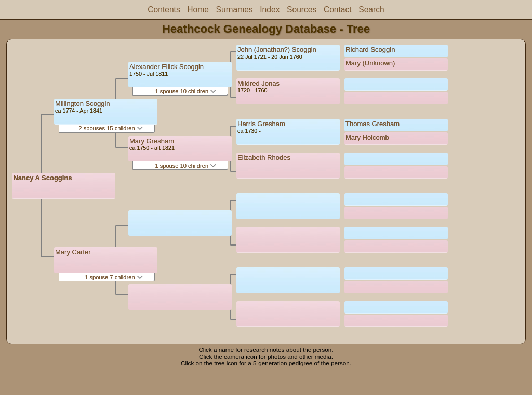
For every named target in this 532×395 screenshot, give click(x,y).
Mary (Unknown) (370, 63)
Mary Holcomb (367, 137)
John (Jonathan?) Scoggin (277, 50)
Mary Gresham (152, 141)
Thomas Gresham (373, 124)
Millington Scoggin (83, 104)
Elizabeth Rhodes (264, 158)
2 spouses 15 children (110, 128)
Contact (338, 10)
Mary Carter (73, 252)
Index (270, 10)
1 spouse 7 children (114, 277)
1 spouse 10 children (185, 91)
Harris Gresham (261, 124)
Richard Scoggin (370, 50)
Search (371, 10)
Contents (164, 10)
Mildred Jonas (258, 83)
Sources (302, 10)
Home (198, 10)
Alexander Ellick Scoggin (167, 67)
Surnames (235, 10)
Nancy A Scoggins (42, 178)
